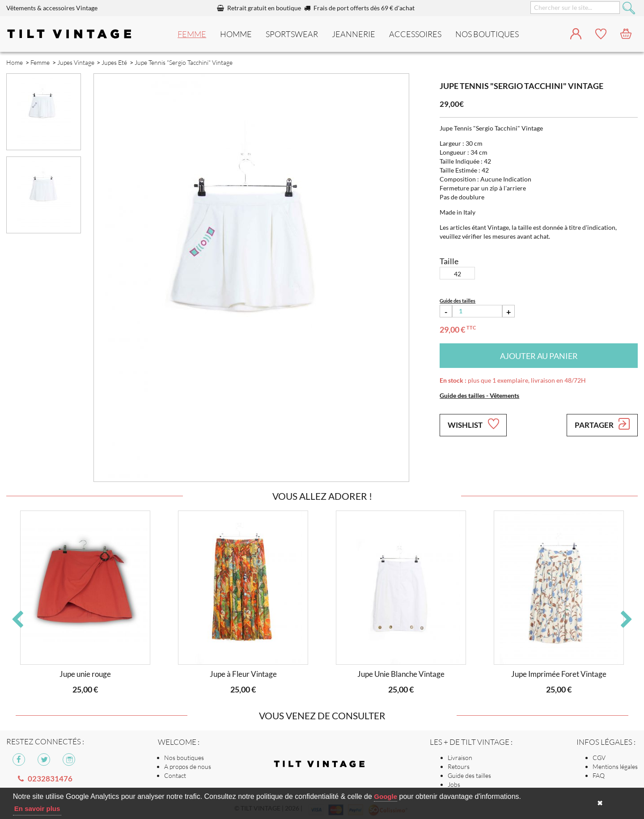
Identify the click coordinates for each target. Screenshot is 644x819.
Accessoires (415, 34)
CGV (599, 758)
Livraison (460, 758)
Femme (192, 34)
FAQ (599, 775)
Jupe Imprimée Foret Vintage (559, 674)
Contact (175, 775)
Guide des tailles (469, 775)
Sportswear (292, 34)
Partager (602, 424)
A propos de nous (188, 766)
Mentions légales (615, 766)
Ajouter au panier (539, 356)
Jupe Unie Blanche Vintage (401, 674)
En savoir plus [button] (37, 808)
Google (386, 796)
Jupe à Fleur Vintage (243, 674)
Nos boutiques (184, 758)
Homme (236, 34)
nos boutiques (487, 34)
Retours (459, 766)
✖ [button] (600, 803)
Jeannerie (354, 34)
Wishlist (473, 424)
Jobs (454, 784)
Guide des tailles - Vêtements (479, 395)
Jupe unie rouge (85, 674)
